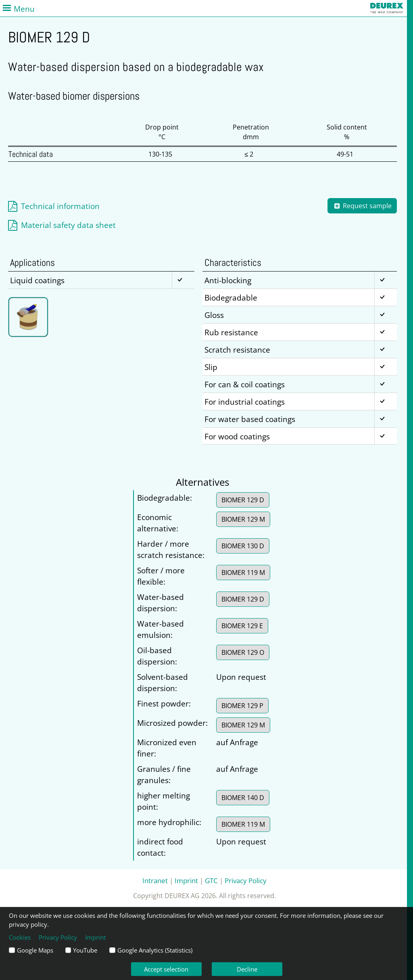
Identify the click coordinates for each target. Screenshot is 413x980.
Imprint (186, 880)
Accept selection (166, 969)
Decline (247, 969)
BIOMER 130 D (243, 546)
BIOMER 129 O (243, 652)
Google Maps (35, 950)
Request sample (362, 206)
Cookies (20, 937)
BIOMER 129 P (242, 706)
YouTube (85, 950)
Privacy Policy (246, 880)
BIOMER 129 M (243, 519)
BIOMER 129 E (242, 626)
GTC (211, 880)
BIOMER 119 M (243, 573)
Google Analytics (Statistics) (155, 950)
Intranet (155, 880)
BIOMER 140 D (243, 798)
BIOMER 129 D (243, 500)
